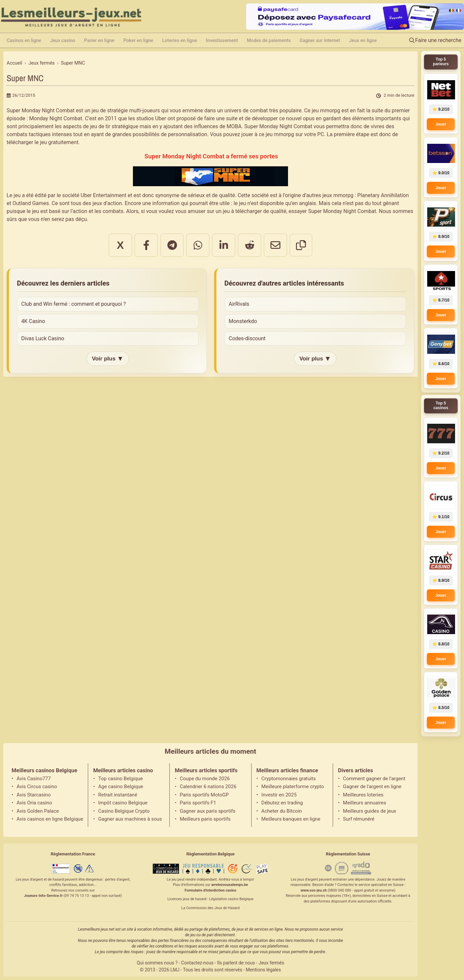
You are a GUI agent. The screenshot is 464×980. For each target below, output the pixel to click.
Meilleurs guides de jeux (370, 811)
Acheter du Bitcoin (282, 811)
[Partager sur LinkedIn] (224, 245)
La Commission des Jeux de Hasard (210, 908)
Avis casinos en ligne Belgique (50, 819)
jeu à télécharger (242, 211)
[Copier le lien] (301, 245)
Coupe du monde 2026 (205, 779)
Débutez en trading (282, 803)
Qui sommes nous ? (157, 963)
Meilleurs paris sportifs (205, 819)
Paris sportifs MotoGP (204, 795)
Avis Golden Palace (38, 811)
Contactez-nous (197, 963)
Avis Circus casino (37, 787)
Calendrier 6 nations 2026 (208, 787)
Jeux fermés (271, 963)
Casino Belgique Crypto (124, 811)
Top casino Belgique (120, 779)
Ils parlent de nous (236, 963)
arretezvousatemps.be (230, 885)
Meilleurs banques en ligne (291, 819)
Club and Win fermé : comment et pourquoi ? (74, 304)
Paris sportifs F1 (198, 803)
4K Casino (33, 321)
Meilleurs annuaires (365, 803)
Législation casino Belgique (231, 899)
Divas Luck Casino (43, 338)
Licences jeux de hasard (187, 899)
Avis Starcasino (34, 795)
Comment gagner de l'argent (374, 779)
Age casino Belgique (121, 787)
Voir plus (108, 359)
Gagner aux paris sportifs (207, 811)
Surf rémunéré (359, 819)
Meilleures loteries (363, 795)
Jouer (441, 124)
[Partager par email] (275, 245)
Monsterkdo (243, 321)
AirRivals (239, 304)
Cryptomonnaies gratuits (289, 779)
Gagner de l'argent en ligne (372, 787)
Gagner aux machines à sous (130, 819)
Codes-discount (247, 338)
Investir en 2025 (279, 795)
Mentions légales (263, 970)
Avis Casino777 (34, 779)
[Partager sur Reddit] (250, 245)
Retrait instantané (118, 795)
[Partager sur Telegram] (172, 245)
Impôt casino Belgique (123, 803)
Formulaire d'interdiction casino (210, 890)
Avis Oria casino (34, 803)
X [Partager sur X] (120, 245)
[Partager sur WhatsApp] (198, 245)
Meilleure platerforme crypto (293, 787)
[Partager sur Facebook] (146, 245)
